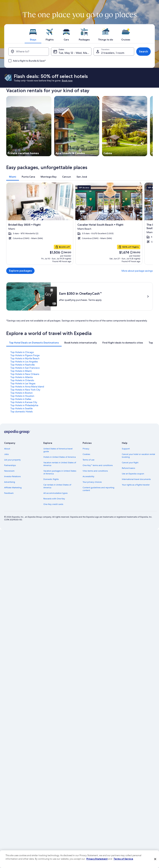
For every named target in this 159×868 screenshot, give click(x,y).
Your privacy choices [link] (92, 482)
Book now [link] (67, 81)
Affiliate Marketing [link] (13, 488)
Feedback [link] (9, 493)
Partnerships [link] (10, 465)
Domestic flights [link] (51, 479)
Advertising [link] (10, 482)
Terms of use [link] (89, 460)
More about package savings (137, 271)
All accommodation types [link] (55, 493)
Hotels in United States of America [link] (60, 457)
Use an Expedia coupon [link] (133, 474)
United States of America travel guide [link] (58, 450)
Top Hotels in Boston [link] (22, 393)
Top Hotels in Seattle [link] (22, 408)
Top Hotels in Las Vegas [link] (23, 383)
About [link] (7, 449)
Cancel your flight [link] (130, 463)
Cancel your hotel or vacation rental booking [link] (138, 456)
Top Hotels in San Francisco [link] (25, 368)
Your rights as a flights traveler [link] (136, 485)
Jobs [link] (6, 454)
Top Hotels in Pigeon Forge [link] (25, 355)
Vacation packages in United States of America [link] (60, 472)
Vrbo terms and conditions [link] (95, 471)
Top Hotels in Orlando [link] (22, 380)
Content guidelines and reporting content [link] (98, 489)
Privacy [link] (86, 449)
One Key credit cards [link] (53, 504)
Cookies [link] (86, 454)
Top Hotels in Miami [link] (21, 371)
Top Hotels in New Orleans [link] (25, 374)
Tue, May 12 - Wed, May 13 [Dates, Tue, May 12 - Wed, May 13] (75, 53)
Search (143, 51)
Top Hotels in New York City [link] (25, 390)
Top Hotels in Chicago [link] (22, 352)
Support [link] (126, 449)
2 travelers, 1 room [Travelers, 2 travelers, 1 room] (113, 53)
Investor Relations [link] (12, 476)
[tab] (33, 34)
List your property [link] (12, 460)
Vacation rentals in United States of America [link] (60, 464)
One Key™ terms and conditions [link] (98, 465)
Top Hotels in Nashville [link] (23, 365)
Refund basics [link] (128, 468)
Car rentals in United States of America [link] (57, 486)
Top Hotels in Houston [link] (22, 396)
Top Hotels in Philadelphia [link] (24, 405)
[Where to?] (29, 52)
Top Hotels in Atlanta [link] (22, 377)
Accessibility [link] (88, 476)
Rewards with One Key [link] (54, 499)
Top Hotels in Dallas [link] (21, 399)
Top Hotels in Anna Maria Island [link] (27, 387)
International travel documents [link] (136, 479)
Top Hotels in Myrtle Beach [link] (25, 358)
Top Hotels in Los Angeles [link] (24, 362)
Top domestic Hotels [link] (22, 412)
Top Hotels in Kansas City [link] (24, 402)
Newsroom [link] (9, 471)
